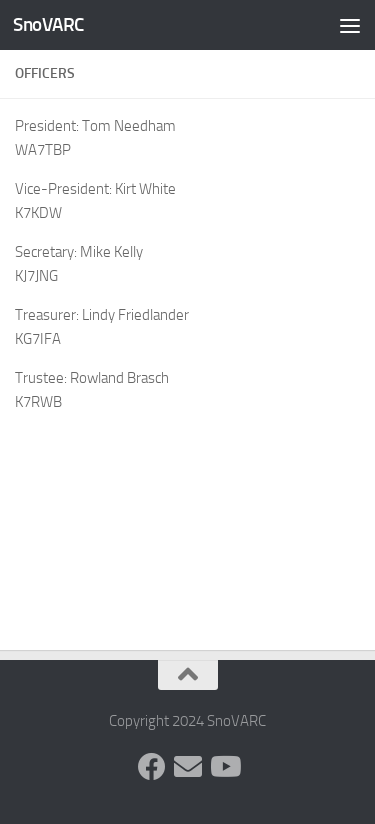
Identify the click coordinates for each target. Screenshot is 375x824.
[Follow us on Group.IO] (188, 767)
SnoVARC (48, 24)
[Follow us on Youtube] (224, 767)
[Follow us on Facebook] (152, 767)
